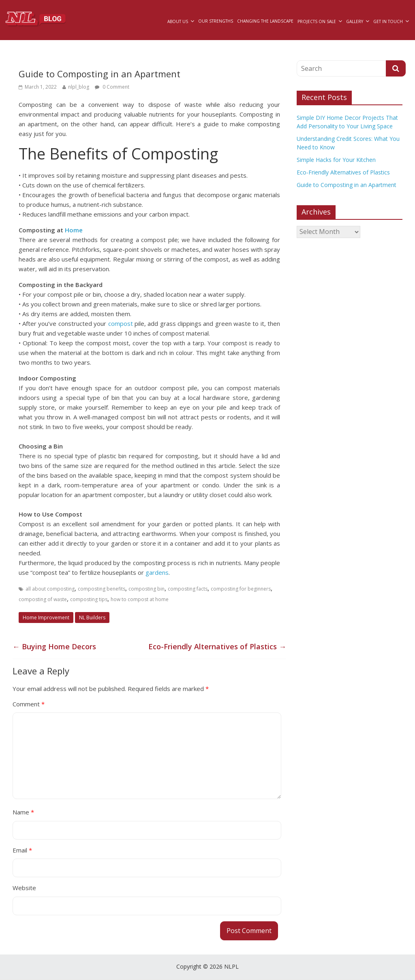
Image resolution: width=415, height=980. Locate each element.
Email (22, 850)
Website (24, 888)
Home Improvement (46, 618)
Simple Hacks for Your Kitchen (336, 160)
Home (74, 230)
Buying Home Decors (54, 646)
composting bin (147, 589)
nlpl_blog (79, 87)
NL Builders (92, 618)
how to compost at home (140, 599)
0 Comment (112, 87)
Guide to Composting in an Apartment (347, 185)
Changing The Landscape (265, 21)
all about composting (50, 589)
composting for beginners (241, 589)
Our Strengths (216, 21)
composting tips (89, 599)
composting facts (188, 589)
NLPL (231, 966)
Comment (29, 704)
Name (23, 812)
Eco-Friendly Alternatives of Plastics (217, 646)
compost (121, 323)
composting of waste (43, 599)
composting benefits (102, 589)
